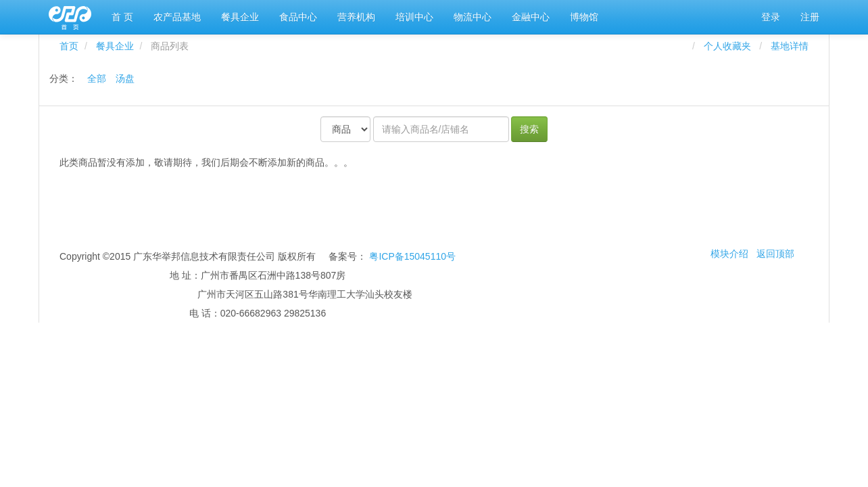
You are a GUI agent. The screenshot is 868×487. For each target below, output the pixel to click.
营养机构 (356, 17)
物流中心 (473, 17)
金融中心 (531, 17)
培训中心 (414, 17)
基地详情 (790, 46)
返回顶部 (775, 254)
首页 (69, 46)
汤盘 (125, 78)
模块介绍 (729, 254)
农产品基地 (177, 17)
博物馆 (584, 17)
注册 (810, 17)
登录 (771, 17)
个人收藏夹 (730, 46)
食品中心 (298, 17)
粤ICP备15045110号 (412, 256)
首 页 (122, 17)
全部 (97, 78)
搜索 (529, 129)
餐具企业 (240, 17)
